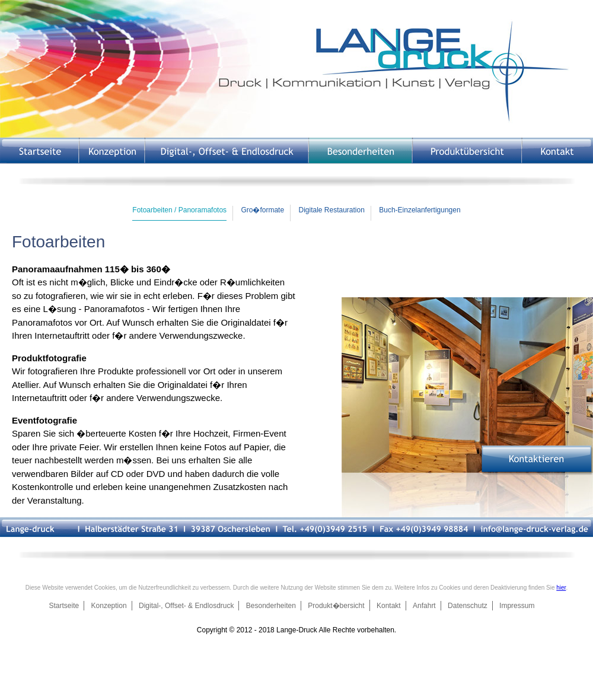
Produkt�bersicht (336, 606)
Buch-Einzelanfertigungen (420, 210)
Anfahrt (424, 606)
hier (561, 588)
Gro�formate (262, 210)
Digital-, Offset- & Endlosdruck (186, 606)
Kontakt (389, 606)
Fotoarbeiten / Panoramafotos (179, 210)
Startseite (64, 606)
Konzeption (109, 606)
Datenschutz (468, 606)
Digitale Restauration (331, 210)
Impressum (517, 606)
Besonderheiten (271, 606)
